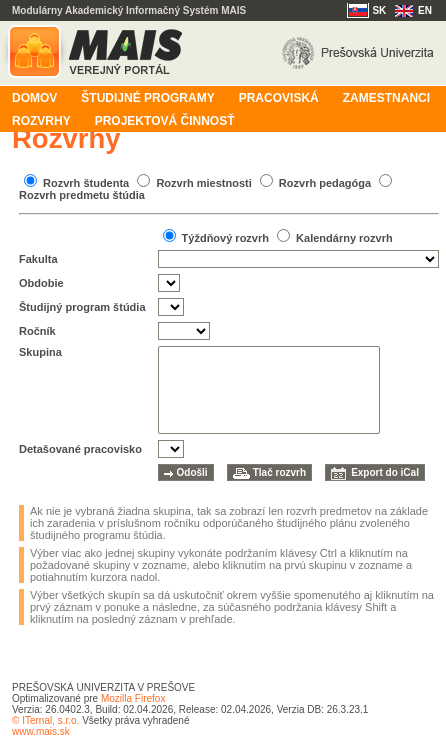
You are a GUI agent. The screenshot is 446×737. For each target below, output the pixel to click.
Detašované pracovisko (80, 449)
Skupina (40, 352)
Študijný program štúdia (82, 307)
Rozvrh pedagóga (325, 183)
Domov (34, 98)
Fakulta (38, 259)
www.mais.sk (41, 731)
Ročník (37, 331)
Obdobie (41, 283)
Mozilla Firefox (133, 698)
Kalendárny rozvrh (344, 238)
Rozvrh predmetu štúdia (82, 195)
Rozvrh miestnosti (203, 183)
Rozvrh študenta (86, 183)
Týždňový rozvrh (225, 238)
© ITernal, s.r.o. (45, 720)
